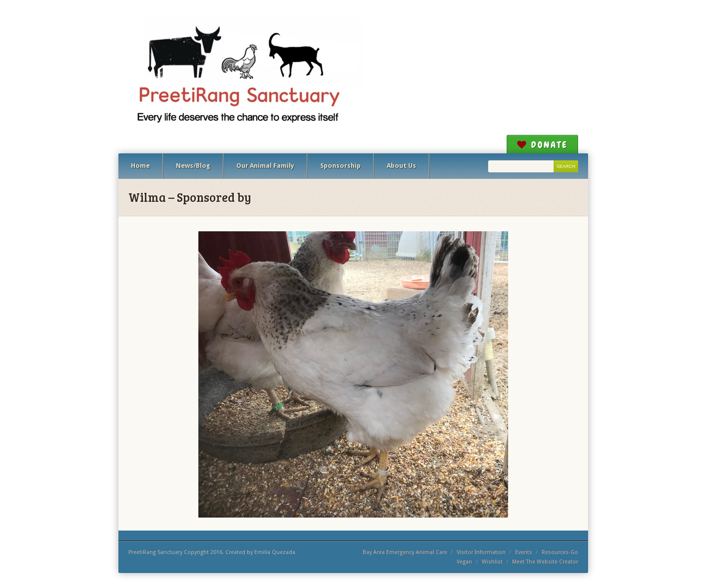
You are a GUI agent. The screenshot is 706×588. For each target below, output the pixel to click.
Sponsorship (341, 166)
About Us (401, 166)
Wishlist (492, 562)
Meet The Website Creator (545, 562)
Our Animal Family (265, 166)
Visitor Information (481, 552)
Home (140, 166)
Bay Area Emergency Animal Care (405, 552)
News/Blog (193, 166)
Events (524, 552)
